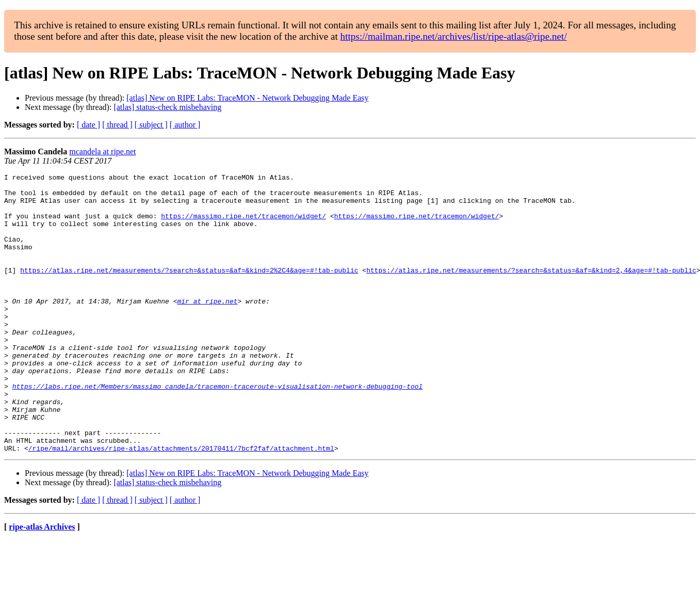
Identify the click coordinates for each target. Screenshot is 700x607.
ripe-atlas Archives (42, 582)
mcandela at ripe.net (102, 151)
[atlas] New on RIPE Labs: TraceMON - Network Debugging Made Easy (247, 98)
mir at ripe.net (207, 327)
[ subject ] (151, 125)
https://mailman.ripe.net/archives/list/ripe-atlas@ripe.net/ (454, 36)
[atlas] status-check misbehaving (167, 107)
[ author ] (185, 125)
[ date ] (88, 125)
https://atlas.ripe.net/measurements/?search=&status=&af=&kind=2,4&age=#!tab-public (531, 290)
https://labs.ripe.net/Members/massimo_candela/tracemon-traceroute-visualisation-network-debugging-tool (218, 429)
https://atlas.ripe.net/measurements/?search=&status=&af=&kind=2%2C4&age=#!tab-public (189, 290)
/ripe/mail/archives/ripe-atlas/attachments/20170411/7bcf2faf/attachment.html (181, 504)
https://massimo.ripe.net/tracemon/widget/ (243, 225)
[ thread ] (117, 125)
